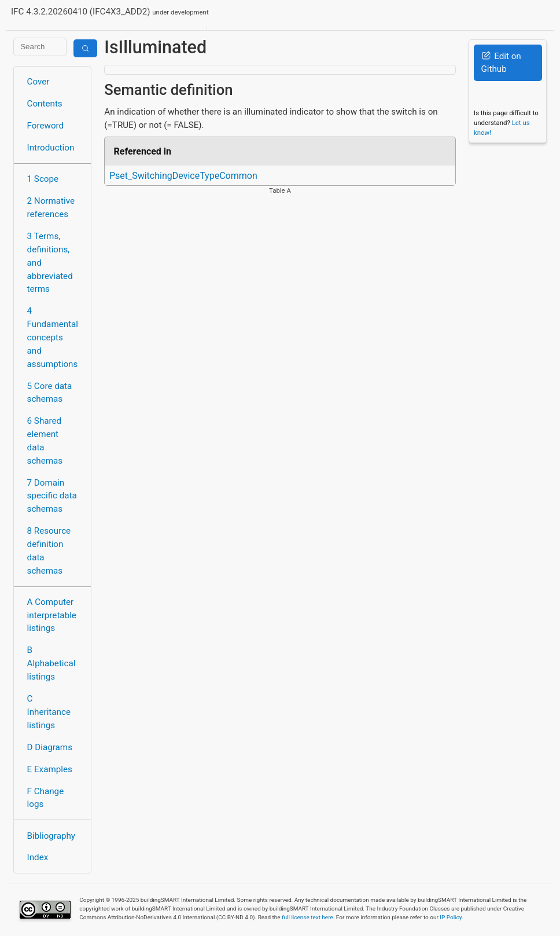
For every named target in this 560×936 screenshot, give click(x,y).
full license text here (307, 917)
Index (38, 857)
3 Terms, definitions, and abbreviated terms (50, 263)
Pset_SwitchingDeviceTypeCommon (183, 176)
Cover (38, 82)
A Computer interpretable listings (52, 615)
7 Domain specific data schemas (52, 496)
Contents (45, 104)
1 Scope (43, 179)
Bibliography (51, 836)
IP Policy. (451, 917)
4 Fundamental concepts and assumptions (53, 337)
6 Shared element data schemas (45, 441)
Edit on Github (501, 63)
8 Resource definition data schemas (49, 550)
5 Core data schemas (50, 393)
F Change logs (46, 798)
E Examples (50, 769)
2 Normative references (51, 208)
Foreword (46, 126)
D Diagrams (50, 747)
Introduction (51, 148)
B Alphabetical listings (51, 663)
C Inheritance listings (49, 712)
